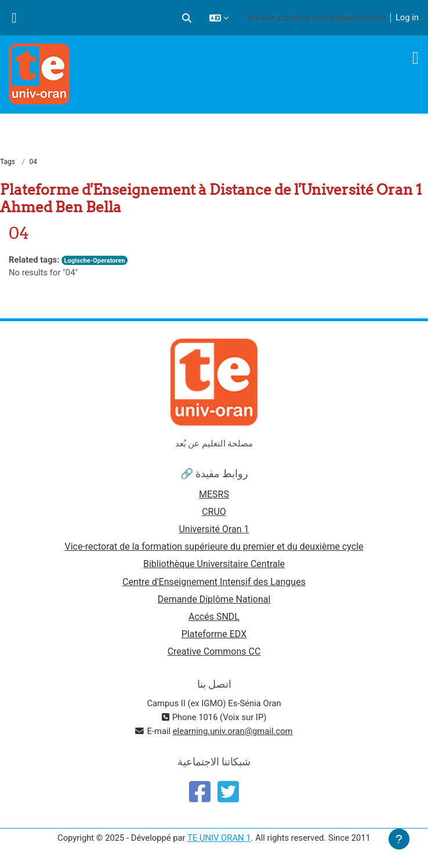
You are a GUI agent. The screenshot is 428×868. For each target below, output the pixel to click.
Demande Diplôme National (214, 599)
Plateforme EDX (214, 634)
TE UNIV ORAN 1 (219, 838)
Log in (407, 17)
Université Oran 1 (214, 529)
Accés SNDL (214, 617)
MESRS (214, 494)
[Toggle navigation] (416, 58)
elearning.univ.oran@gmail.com (233, 731)
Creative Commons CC (214, 651)
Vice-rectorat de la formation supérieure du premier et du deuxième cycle (214, 546)
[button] (187, 17)
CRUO (214, 512)
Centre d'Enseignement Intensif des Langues (214, 582)
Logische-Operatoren (94, 261)
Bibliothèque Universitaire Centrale (214, 564)
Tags (8, 162)
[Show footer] (399, 839)
